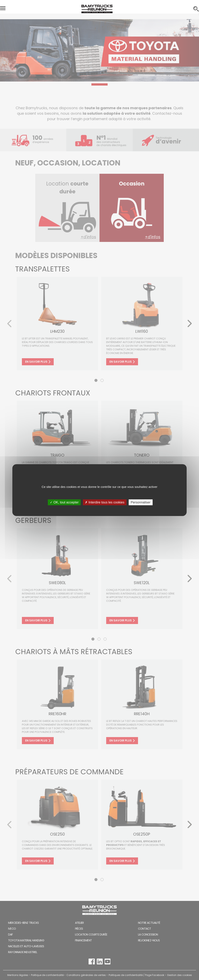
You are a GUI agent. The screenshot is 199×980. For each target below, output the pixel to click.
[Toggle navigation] (3, 9)
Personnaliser (141, 502)
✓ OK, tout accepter (64, 502)
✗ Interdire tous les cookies (105, 502)
